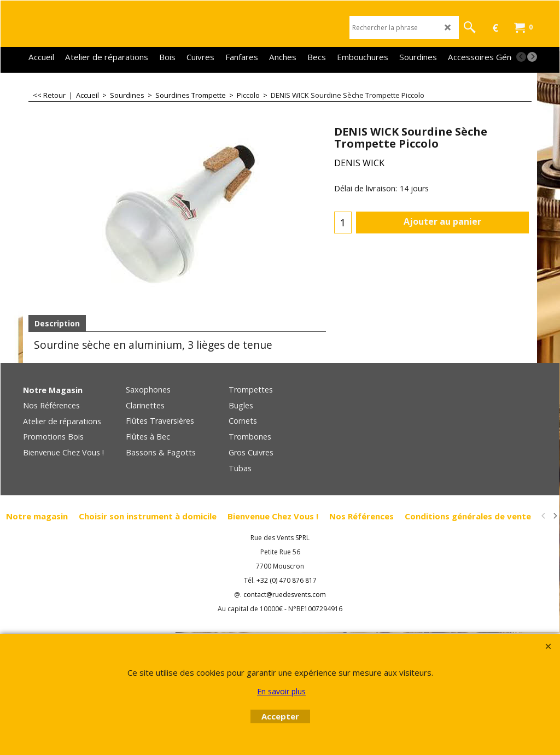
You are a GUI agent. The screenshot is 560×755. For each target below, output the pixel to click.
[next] (532, 57)
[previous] (521, 57)
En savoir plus (281, 691)
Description (57, 323)
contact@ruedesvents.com (285, 595)
